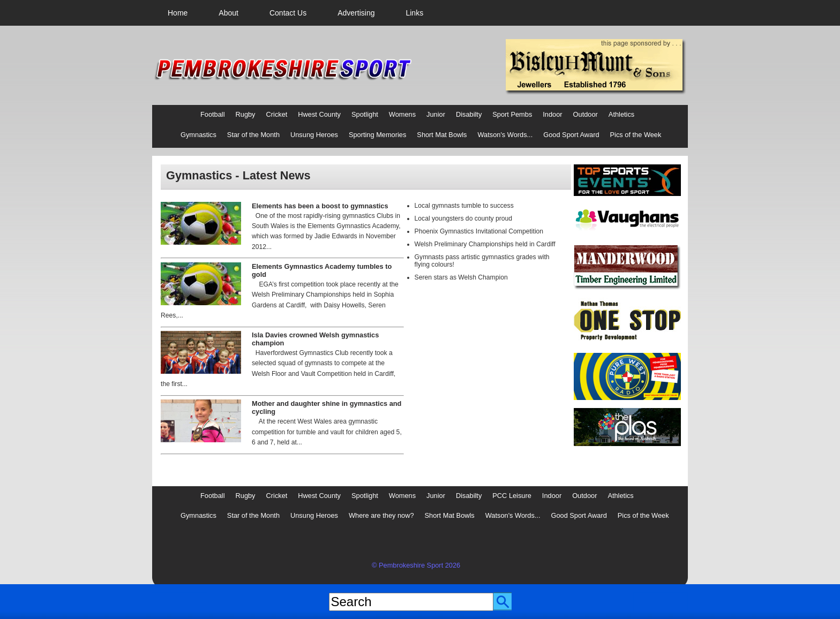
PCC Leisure (512, 496)
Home (178, 13)
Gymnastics (198, 135)
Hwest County (319, 114)
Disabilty (469, 114)
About (228, 13)
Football (213, 114)
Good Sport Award (571, 135)
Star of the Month (253, 135)
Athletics (621, 114)
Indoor (552, 114)
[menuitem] (178, 13)
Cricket (277, 114)
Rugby (246, 114)
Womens (402, 114)
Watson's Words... (505, 135)
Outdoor (586, 114)
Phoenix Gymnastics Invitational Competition (479, 231)
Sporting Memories (377, 135)
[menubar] (295, 13)
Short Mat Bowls (442, 135)
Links (414, 13)
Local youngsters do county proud (463, 218)
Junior (436, 114)
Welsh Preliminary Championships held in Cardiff (485, 244)
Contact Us (288, 13)
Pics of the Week (636, 135)
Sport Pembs (512, 114)
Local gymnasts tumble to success (464, 206)
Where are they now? (381, 515)
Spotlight (365, 114)
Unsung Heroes (314, 135)
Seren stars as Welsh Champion (461, 277)
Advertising (356, 13)
